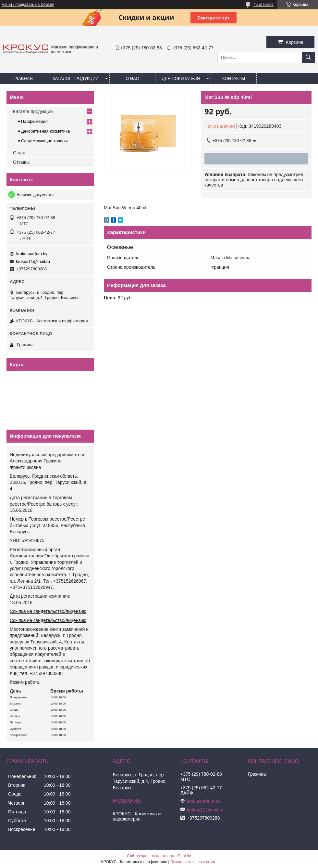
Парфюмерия (34, 121)
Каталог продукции (76, 78)
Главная (23, 78)
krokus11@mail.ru (33, 261)
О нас (132, 78)
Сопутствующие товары (44, 141)
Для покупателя (181, 78)
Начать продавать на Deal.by (28, 5)
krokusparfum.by (32, 254)
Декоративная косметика (45, 131)
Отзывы (21, 162)
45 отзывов (263, 5)
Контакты (234, 78)
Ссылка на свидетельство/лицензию (48, 611)
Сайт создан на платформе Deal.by (159, 856)
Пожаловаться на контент (194, 862)
